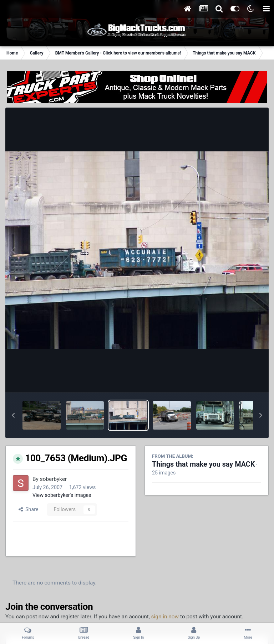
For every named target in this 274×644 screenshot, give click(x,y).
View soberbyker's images (62, 495)
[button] (13, 415)
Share (29, 509)
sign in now (165, 617)
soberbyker (54, 479)
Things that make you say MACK (203, 464)
